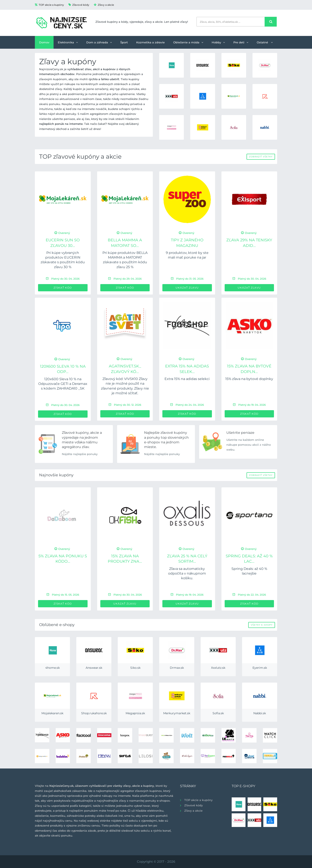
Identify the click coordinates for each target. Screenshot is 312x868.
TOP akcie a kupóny (49, 5)
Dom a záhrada (99, 42)
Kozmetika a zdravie (150, 42)
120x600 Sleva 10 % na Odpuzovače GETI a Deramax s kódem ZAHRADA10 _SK (63, 384)
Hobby (218, 42)
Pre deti (241, 42)
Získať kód (63, 288)
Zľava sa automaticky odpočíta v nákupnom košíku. (187, 573)
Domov (44, 42)
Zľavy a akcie (104, 5)
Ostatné (265, 42)
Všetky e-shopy (262, 625)
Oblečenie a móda (188, 42)
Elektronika (68, 42)
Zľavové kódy (79, 5)
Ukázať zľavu (187, 288)
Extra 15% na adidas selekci (187, 379)
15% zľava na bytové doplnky (249, 379)
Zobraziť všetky (261, 157)
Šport (124, 42)
